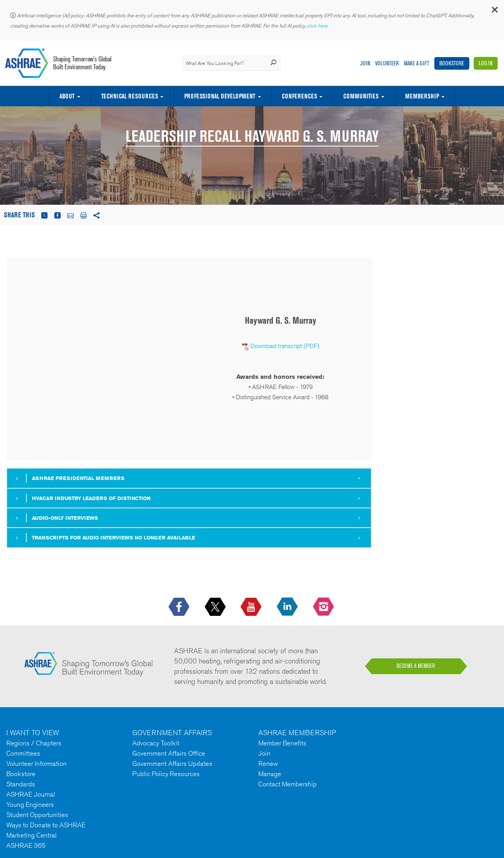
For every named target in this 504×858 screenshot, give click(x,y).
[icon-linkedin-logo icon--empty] (288, 607)
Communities (361, 96)
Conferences (299, 96)
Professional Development (220, 96)
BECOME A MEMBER (416, 666)
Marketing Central (31, 835)
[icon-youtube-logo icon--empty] (252, 607)
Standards (21, 784)
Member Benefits (282, 743)
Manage (270, 774)
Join (365, 63)
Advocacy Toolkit (156, 743)
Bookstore (452, 63)
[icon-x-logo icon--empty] (216, 607)
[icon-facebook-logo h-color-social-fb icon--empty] (180, 607)
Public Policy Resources (166, 774)
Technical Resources (130, 96)
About (67, 96)
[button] (494, 12)
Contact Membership (287, 784)
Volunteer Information (36, 763)
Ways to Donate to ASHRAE (46, 825)
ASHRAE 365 (26, 845)
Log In (486, 63)
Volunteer (387, 63)
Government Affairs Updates (172, 763)
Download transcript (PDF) (285, 346)
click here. (318, 26)
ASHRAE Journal (31, 794)
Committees (23, 753)
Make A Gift (417, 63)
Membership (422, 96)
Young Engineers (30, 804)
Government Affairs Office (169, 753)
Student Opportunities (37, 815)
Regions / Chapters (34, 743)
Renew (268, 763)
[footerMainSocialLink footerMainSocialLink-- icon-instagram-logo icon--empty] (324, 607)
